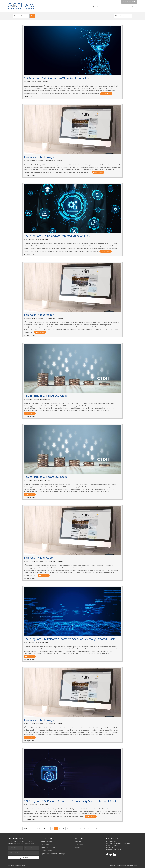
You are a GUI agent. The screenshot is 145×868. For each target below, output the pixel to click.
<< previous (36, 828)
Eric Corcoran (31, 161)
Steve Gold (30, 82)
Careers (86, 7)
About (134, 7)
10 (80, 828)
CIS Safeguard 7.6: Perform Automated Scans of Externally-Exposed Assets (69, 639)
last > (95, 828)
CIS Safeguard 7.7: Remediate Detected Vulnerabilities (57, 236)
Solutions (97, 7)
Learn (108, 7)
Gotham (29, 399)
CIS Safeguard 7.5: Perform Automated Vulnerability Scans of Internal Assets (70, 801)
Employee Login (129, 2)
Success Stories (121, 7)
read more (106, 94)
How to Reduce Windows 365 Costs (45, 396)
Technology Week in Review (54, 161)
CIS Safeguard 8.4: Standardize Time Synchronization (56, 78)
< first (26, 828)
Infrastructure (45, 399)
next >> (87, 828)
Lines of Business (71, 7)
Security (45, 82)
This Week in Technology (39, 157)
